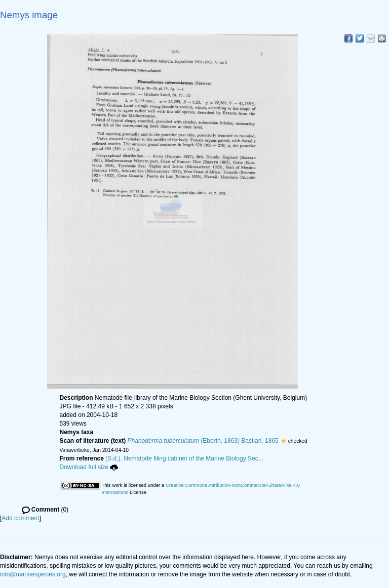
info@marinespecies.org (33, 574)
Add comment (20, 518)
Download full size (89, 467)
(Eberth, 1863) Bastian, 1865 (203, 441)
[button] (283, 441)
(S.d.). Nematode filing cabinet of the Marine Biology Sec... (184, 458)
